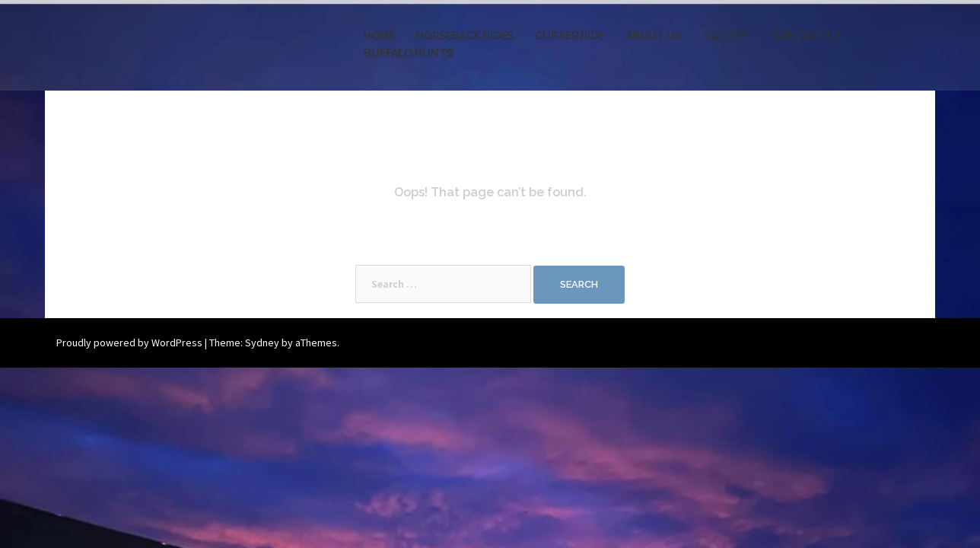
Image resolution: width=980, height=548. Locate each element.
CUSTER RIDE (570, 36)
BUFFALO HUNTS (409, 53)
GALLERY (727, 36)
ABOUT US (654, 36)
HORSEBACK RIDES (465, 36)
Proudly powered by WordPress (129, 342)
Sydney (262, 342)
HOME (379, 36)
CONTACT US (807, 36)
